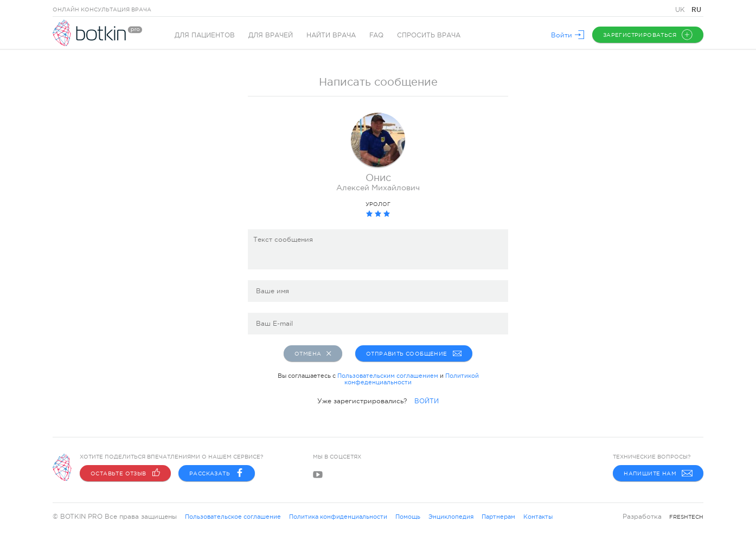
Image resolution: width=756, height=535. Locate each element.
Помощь (408, 517)
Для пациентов (205, 35)
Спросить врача (429, 35)
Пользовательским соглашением (388, 376)
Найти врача (331, 35)
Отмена (313, 353)
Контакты (538, 517)
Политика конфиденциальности (338, 517)
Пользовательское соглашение (233, 517)
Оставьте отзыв (125, 473)
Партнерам (498, 517)
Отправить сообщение (413, 353)
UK (681, 10)
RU (696, 9)
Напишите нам (658, 473)
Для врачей (271, 35)
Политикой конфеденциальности (412, 379)
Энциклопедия (451, 517)
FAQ (376, 35)
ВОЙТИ (427, 401)
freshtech (686, 517)
